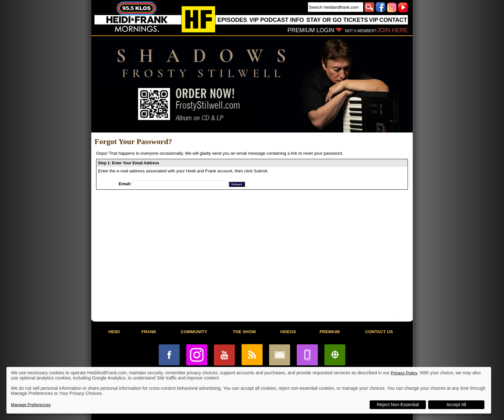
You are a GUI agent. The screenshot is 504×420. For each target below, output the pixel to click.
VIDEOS (288, 332)
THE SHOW (244, 332)
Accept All (456, 405)
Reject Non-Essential (398, 405)
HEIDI (114, 332)
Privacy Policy (404, 373)
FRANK (149, 332)
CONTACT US (379, 332)
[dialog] (249, 390)
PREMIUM (330, 332)
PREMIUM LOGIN (311, 30)
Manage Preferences (31, 405)
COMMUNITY (194, 332)
